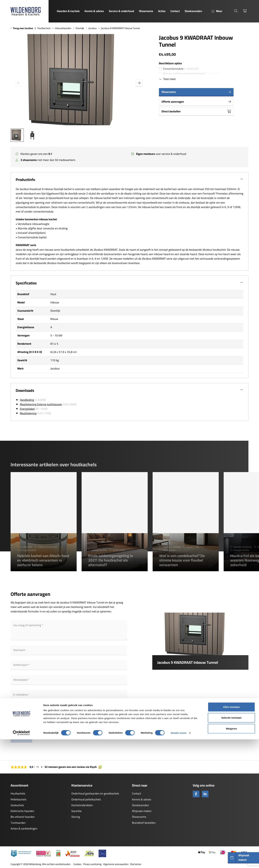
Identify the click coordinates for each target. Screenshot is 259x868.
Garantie (76, 811)
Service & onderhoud (121, 11)
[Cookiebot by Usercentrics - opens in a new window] (21, 862)
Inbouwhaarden (63, 28)
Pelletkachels (18, 799)
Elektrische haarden (22, 811)
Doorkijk (80, 28)
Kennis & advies (94, 11)
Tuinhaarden (18, 823)
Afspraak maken (142, 811)
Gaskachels (17, 805)
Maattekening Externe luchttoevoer (41, 404)
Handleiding (27, 400)
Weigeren (231, 857)
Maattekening (28, 413)
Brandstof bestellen (144, 823)
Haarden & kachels (68, 11)
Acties (162, 11)
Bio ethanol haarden (23, 817)
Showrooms (146, 11)
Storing (76, 817)
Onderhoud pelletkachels (86, 799)
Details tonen (178, 861)
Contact (175, 11)
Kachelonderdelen (82, 805)
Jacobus (92, 28)
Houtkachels (44, 28)
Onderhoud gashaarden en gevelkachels (95, 793)
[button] (139, 83)
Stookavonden (193, 11)
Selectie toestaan (231, 846)
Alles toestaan (231, 836)
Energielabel (27, 409)
